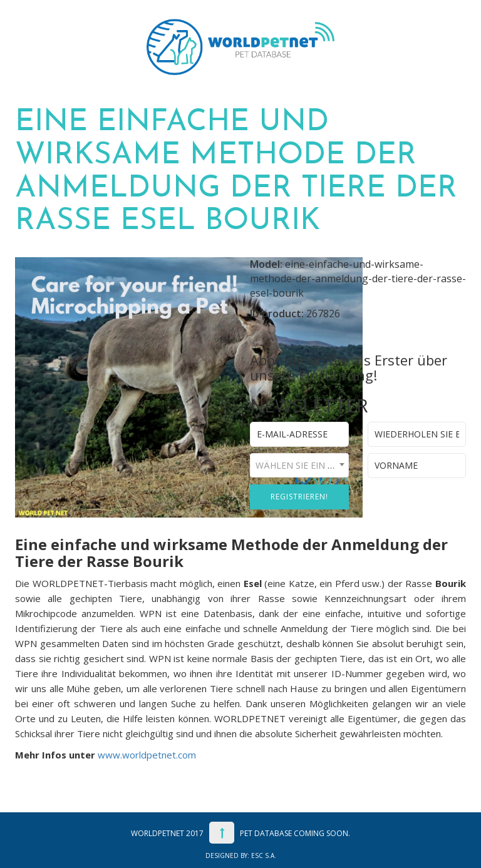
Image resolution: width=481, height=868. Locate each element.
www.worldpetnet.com (147, 755)
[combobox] (299, 465)
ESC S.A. (264, 855)
